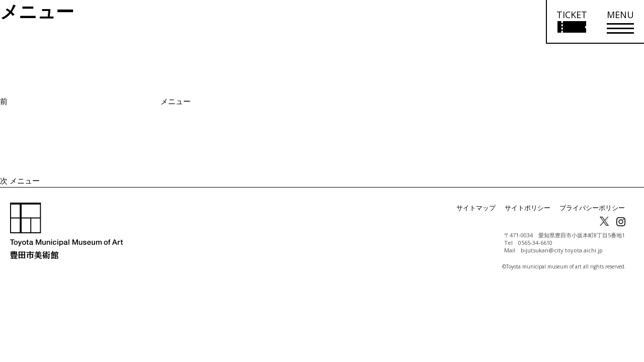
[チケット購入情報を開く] (571, 22)
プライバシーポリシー (595, 208)
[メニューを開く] (620, 22)
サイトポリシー (534, 208)
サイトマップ (486, 208)
